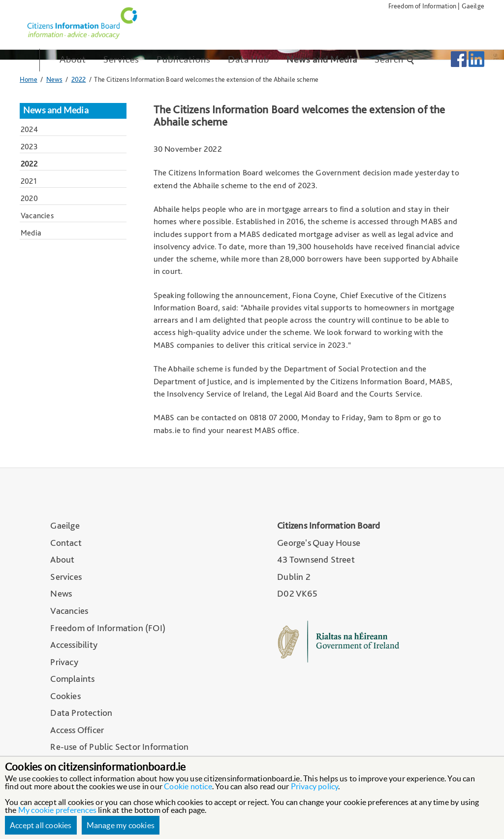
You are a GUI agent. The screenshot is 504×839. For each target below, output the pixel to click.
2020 (29, 198)
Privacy (64, 662)
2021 (29, 181)
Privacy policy (315, 786)
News (54, 79)
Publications (184, 59)
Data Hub (249, 59)
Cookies (65, 696)
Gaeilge (473, 6)
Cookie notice (188, 786)
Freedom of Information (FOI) (108, 628)
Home (29, 79)
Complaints (72, 679)
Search (395, 59)
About (73, 59)
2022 (79, 79)
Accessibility (74, 645)
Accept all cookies (41, 825)
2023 (29, 147)
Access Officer (77, 730)
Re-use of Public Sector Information (119, 747)
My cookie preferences (57, 810)
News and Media (322, 59)
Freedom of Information (422, 6)
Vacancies (37, 216)
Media (31, 233)
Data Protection (81, 713)
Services (121, 59)
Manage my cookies (121, 825)
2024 (29, 129)
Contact (66, 543)
